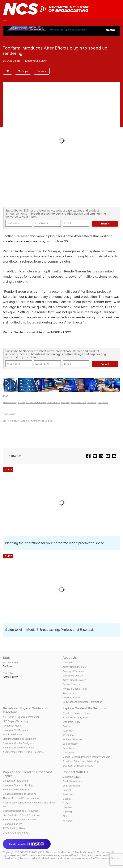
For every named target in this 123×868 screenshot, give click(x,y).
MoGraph (23, 71)
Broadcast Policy (71, 722)
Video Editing (45, 421)
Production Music (12, 726)
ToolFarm (103, 402)
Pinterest (67, 812)
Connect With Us (75, 772)
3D (7, 71)
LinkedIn (67, 808)
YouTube (67, 803)
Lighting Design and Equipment (19, 739)
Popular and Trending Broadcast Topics (27, 774)
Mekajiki (65, 402)
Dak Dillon (13, 61)
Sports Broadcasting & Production (21, 811)
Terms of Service (71, 684)
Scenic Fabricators (13, 734)
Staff (7, 658)
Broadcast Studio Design (16, 781)
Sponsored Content (73, 676)
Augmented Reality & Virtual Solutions (23, 752)
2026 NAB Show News (15, 833)
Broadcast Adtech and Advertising (81, 761)
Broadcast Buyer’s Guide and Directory (25, 710)
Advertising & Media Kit (75, 667)
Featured (12, 421)
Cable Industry (70, 744)
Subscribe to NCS (72, 777)
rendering (92, 402)
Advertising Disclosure (74, 680)
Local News (69, 753)
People (66, 726)
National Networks (72, 739)
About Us (70, 658)
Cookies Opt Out (71, 698)
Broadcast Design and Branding (20, 794)
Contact (67, 790)
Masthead (68, 662)
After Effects (54, 402)
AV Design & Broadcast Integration (21, 717)
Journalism (68, 731)
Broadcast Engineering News (78, 766)
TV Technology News (14, 828)
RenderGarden (78, 402)
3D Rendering (10, 402)
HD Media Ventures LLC (85, 852)
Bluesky (67, 799)
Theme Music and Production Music (22, 798)
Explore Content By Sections (84, 708)
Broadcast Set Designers (16, 730)
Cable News (69, 748)
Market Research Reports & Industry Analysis (86, 757)
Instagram (68, 821)
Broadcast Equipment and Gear (19, 820)
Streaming (68, 735)
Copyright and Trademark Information (82, 702)
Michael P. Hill (10, 662)
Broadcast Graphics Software (18, 748)
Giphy (66, 816)
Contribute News (71, 786)
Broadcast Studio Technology (18, 785)
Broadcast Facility (12, 824)
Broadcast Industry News (76, 717)
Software (42, 71)
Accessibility (69, 693)
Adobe (22, 402)
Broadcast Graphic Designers (18, 743)
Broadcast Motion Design (16, 789)
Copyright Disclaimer (74, 671)
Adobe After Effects (36, 402)
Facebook (68, 794)
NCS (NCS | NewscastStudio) (49, 852)
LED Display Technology (16, 721)
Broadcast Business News (76, 713)
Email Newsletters (72, 781)
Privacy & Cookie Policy (75, 689)
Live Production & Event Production (21, 815)
